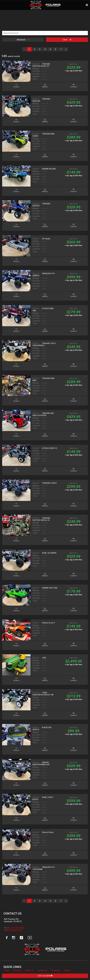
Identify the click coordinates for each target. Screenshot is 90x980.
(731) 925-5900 (17, 928)
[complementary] (82, 973)
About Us (29, 970)
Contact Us (42, 970)
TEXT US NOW (45, 976)
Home (7, 970)
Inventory (17, 970)
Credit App (56, 970)
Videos (67, 970)
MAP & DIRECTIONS (13, 930)
